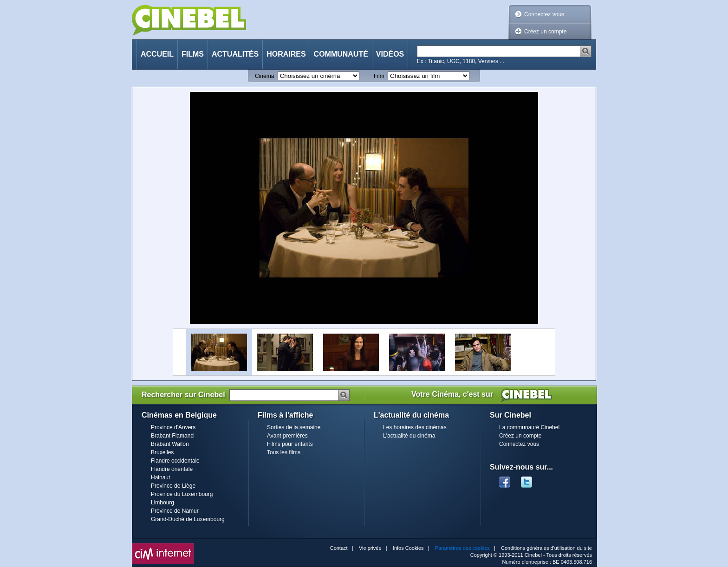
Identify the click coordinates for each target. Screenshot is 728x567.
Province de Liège (173, 486)
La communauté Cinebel (529, 427)
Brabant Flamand (172, 436)
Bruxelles (162, 452)
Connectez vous (544, 14)
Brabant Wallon (170, 444)
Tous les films (284, 452)
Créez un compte (545, 32)
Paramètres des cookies (462, 548)
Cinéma (264, 76)
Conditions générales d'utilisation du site (546, 548)
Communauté (341, 54)
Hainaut (160, 477)
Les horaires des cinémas (415, 427)
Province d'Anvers (173, 427)
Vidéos (390, 54)
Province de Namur (175, 511)
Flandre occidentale (175, 461)
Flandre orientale (172, 469)
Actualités (235, 54)
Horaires (286, 54)
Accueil (157, 54)
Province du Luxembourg (182, 494)
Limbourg (162, 503)
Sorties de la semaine (294, 427)
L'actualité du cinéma (409, 436)
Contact (339, 548)
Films (193, 54)
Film (379, 76)
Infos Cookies (408, 548)
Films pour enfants (290, 444)
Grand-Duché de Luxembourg (188, 519)
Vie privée (370, 548)
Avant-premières (287, 436)
